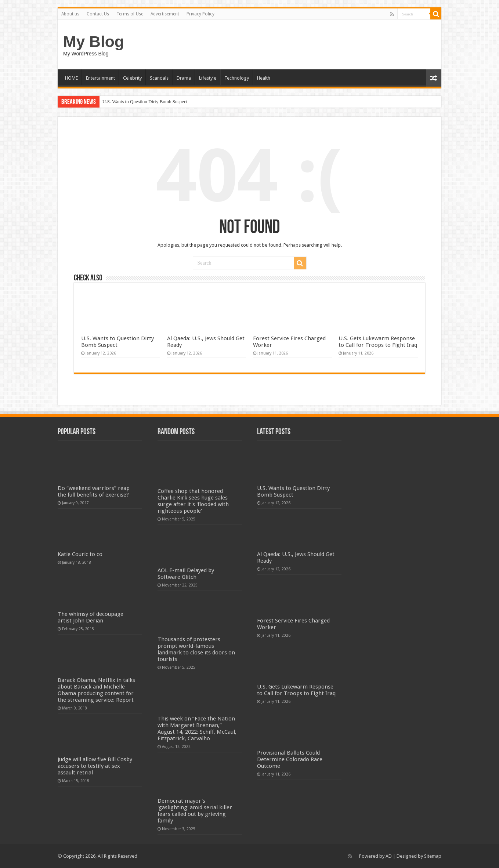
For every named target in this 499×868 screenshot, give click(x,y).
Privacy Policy (200, 14)
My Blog (94, 41)
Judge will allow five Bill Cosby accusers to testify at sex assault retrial (95, 766)
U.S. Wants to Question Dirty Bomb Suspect (145, 101)
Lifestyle (208, 78)
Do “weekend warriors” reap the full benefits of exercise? (94, 491)
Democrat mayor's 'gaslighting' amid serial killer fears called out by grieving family (195, 811)
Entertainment (100, 78)
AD (389, 856)
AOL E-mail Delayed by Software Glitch (186, 574)
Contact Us (98, 14)
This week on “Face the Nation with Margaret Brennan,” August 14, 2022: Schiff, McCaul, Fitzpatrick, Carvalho (197, 729)
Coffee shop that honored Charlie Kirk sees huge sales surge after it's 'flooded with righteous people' (193, 501)
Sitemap (433, 856)
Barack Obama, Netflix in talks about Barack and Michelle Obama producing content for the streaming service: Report (96, 690)
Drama (184, 78)
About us (70, 14)
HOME (71, 78)
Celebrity (132, 78)
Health (264, 78)
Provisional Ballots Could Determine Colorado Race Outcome (290, 759)
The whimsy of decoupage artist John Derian (91, 617)
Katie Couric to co (80, 554)
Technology (237, 78)
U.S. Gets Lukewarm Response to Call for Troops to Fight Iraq (378, 342)
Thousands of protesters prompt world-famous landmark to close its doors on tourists (196, 649)
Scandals (159, 78)
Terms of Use (130, 14)
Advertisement (165, 14)
